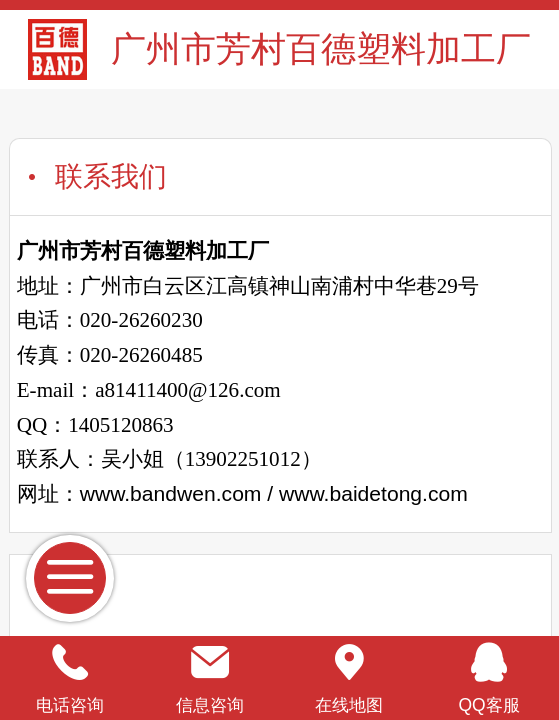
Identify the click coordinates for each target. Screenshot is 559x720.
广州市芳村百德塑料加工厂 (321, 48)
